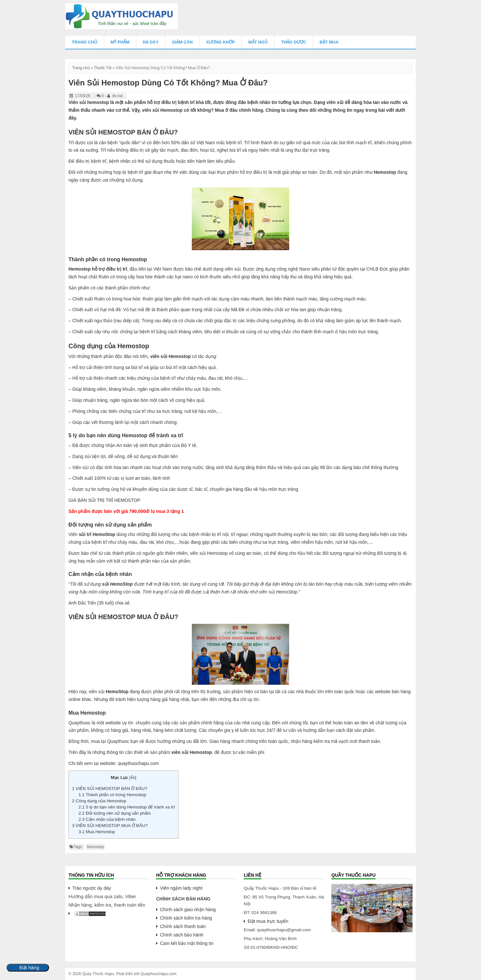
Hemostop (385, 172)
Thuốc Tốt (103, 68)
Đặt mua (329, 42)
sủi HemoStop (118, 584)
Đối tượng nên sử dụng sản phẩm (115, 813)
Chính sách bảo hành (182, 935)
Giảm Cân (182, 42)
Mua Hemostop (97, 832)
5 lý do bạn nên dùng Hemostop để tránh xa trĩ (127, 807)
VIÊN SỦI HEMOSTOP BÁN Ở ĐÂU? (110, 789)
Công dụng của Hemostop (99, 801)
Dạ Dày (151, 42)
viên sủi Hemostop (171, 356)
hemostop (96, 847)
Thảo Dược (294, 42)
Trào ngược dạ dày (92, 888)
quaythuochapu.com (138, 763)
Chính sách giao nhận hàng (188, 910)
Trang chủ (85, 42)
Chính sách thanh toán (183, 926)
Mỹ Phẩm (120, 42)
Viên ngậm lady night (181, 888)
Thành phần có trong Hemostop (112, 795)
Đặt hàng (29, 968)
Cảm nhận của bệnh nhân (107, 819)
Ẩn (133, 778)
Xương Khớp (221, 42)
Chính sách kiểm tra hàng (186, 918)
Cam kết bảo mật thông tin (187, 943)
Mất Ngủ (258, 42)
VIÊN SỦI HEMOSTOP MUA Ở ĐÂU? (110, 826)
